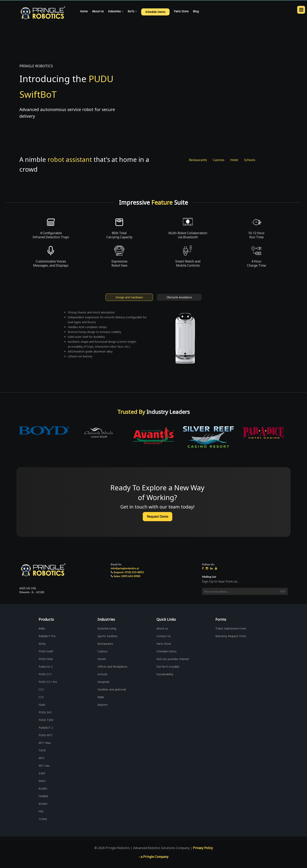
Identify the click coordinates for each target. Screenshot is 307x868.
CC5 (41, 697)
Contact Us (164, 636)
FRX (41, 811)
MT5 (42, 758)
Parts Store (181, 11)
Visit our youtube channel (173, 659)
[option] (78, 430)
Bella (42, 628)
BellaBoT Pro (47, 636)
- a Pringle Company (153, 857)
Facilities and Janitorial (112, 689)
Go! (283, 591)
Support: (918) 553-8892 (129, 572)
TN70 (42, 750)
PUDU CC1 (45, 674)
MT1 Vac (44, 766)
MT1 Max (45, 743)
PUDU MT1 (46, 735)
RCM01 (43, 804)
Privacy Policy (203, 848)
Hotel (234, 160)
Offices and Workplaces (112, 667)
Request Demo (158, 516)
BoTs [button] (132, 11)
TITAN (43, 819)
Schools (250, 160)
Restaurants (198, 160)
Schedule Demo (167, 651)
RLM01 (43, 789)
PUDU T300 (46, 720)
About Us (98, 11)
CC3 (41, 689)
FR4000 (43, 796)
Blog (196, 11)
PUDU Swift (46, 651)
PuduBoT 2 (46, 728)
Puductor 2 (46, 667)
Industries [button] (116, 11)
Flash (42, 705)
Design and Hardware (129, 297)
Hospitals (103, 682)
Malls (101, 697)
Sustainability (165, 674)
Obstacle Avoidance (179, 297)
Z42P (42, 773)
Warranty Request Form (231, 636)
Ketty (42, 644)
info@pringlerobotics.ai (125, 568)
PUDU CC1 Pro (48, 682)
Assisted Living (107, 628)
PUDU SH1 (45, 712)
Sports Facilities (108, 636)
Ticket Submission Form (231, 628)
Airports (103, 705)
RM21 (42, 781)
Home (84, 11)
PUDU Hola (46, 659)
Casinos (219, 160)
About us (162, 628)
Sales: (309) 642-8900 (127, 576)
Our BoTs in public (168, 667)
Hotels (102, 659)
